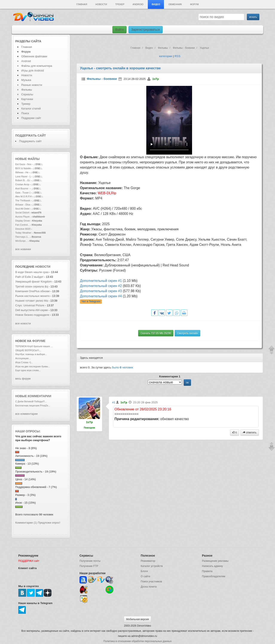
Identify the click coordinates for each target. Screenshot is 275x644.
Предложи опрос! (49, 523)
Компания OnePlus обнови (32, 291)
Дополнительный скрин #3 (101, 291)
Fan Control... (22, 225)
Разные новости (32, 85)
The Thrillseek (23, 200)
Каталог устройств (152, 566)
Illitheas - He (22, 172)
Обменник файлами (34, 56)
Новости (101, 4)
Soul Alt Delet (22, 209)
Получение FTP (89, 566)
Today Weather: (24, 233)
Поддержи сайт (31, 118)
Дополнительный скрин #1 (101, 281)
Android (138, 4)
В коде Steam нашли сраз (32, 272)
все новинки (23, 249)
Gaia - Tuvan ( (23, 193)
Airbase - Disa (23, 205)
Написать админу (212, 566)
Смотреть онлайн (187, 333)
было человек (123, 367)
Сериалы (27, 94)
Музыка (26, 80)
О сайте (145, 576)
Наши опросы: (28, 431)
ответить (250, 433)
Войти (119, 30)
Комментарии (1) (26, 523)
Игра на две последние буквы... (33, 366)
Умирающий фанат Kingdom (34, 282)
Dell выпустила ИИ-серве (32, 310)
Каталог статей (31, 109)
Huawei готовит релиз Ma (32, 301)
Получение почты (90, 561)
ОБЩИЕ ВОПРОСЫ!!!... (28, 350)
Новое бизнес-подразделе (32, 315)
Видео (156, 4)
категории (166, 56)
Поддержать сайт (31, 135)
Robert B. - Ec (23, 180)
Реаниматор (148, 561)
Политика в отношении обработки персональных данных (137, 641)
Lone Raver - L (23, 176)
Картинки (27, 99)
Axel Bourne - (23, 188)
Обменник (175, 4)
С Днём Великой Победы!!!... (31, 401)
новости (43, 267)
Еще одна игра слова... (28, 370)
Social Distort (22, 213)
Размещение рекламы (215, 561)
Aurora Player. (23, 217)
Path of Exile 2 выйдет (30, 277)
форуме (39, 341)
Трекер (120, 4)
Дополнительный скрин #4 (101, 296)
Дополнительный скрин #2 (101, 286)
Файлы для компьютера (37, 66)
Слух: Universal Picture (30, 305)
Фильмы (27, 90)
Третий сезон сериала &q (32, 286)
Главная (82, 4)
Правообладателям (214, 576)
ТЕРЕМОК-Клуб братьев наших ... (34, 346)
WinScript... (21, 241)
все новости (23, 323)
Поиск (25, 113)
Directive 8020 (23, 229)
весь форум (23, 379)
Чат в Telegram (91, 302)
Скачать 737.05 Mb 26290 (156, 333)
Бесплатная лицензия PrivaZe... (33, 406)
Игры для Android (33, 71)
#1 (114, 402)
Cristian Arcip (22, 184)
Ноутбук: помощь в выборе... (31, 354)
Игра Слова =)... (24, 362)
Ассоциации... (23, 358)
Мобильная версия (137, 619)
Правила (207, 571)
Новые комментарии (33, 396)
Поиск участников (151, 582)
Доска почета (149, 587)
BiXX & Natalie (23, 168)
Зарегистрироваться (145, 30)
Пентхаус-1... (22, 237)
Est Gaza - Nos (23, 164)
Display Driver (23, 221)
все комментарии (26, 414)
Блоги (144, 571)
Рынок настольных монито (32, 296)
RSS (177, 56)
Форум (194, 4)
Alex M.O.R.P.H (24, 196)
